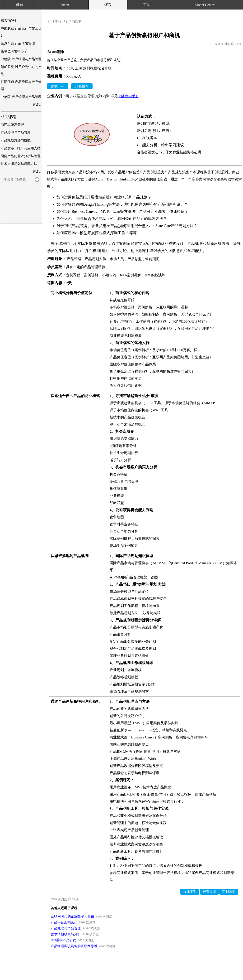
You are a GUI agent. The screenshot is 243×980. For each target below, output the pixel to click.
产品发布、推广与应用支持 (21, 148)
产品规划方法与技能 (16, 140)
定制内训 (229, 892)
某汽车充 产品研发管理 (18, 43)
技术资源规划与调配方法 (19, 164)
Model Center (205, 5)
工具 (147, 5)
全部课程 (54, 22)
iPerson (64, 5)
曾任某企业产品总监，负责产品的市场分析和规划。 (85, 60)
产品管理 (73, 22)
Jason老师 (55, 52)
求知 (19, 5)
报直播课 (82, 86)
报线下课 (58, 86)
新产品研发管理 (12, 125)
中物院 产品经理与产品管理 (21, 59)
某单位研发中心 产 (14, 51)
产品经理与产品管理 (16, 133)
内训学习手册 (129, 96)
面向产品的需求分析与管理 (21, 156)
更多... (37, 105)
